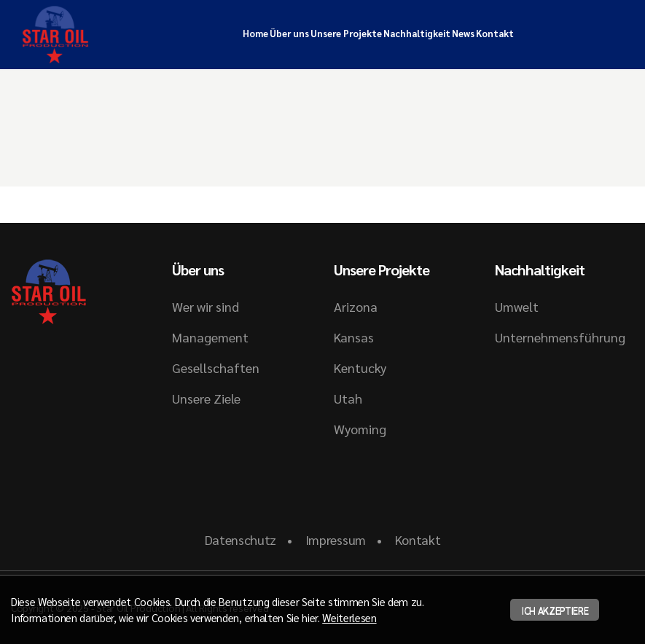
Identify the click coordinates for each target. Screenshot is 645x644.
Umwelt (517, 306)
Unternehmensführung (560, 337)
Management (210, 337)
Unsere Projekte (346, 33)
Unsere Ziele (206, 398)
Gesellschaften (216, 368)
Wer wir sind (206, 306)
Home (255, 33)
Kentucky (360, 368)
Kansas (354, 337)
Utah (348, 398)
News (463, 33)
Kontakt (495, 33)
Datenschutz (241, 539)
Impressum (336, 539)
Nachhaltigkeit (417, 33)
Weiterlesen (349, 617)
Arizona (356, 306)
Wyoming (360, 429)
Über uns (289, 33)
